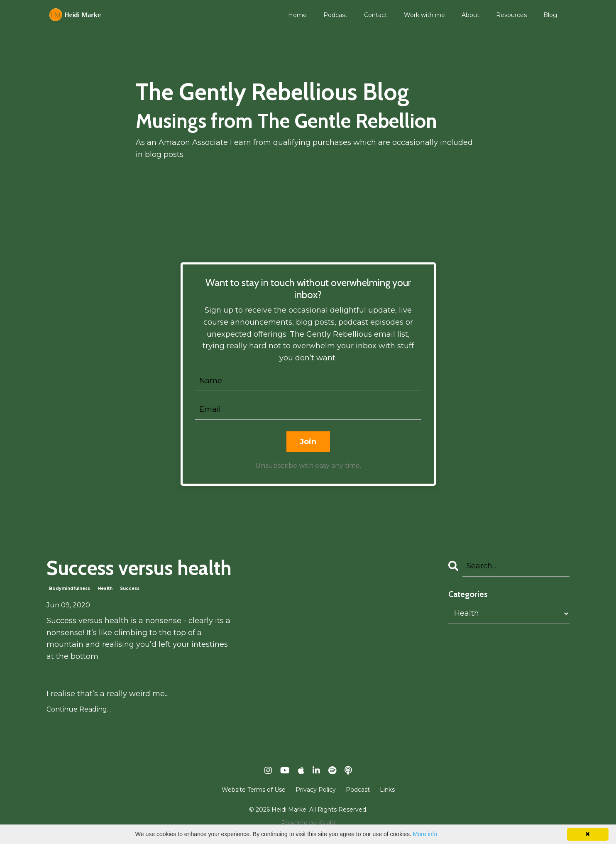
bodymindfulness (70, 588)
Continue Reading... (79, 709)
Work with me (424, 15)
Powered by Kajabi (308, 823)
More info (425, 834)
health (105, 588)
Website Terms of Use (254, 790)
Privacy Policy (316, 790)
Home (297, 15)
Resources (511, 15)
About (471, 15)
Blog (550, 15)
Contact (376, 15)
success (130, 588)
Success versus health (139, 568)
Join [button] (308, 442)
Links (387, 790)
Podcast (335, 15)
